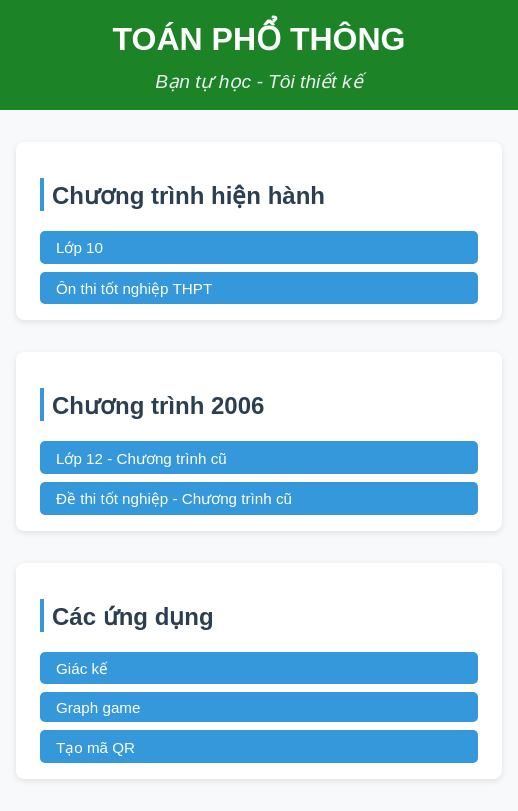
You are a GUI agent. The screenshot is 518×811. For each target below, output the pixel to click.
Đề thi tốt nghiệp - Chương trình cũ (174, 498)
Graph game (98, 707)
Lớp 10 (79, 247)
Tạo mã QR (95, 747)
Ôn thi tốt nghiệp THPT (134, 288)
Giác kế (82, 668)
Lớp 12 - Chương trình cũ (141, 458)
